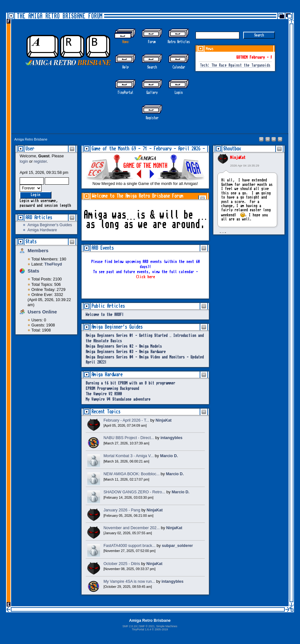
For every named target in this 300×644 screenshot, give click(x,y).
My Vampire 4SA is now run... (129, 582)
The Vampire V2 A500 (104, 394)
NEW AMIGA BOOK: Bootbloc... (132, 474)
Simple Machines (167, 626)
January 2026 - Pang (122, 510)
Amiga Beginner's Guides (50, 225)
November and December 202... (132, 528)
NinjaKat (238, 158)
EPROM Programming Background (112, 389)
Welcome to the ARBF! (105, 315)
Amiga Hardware (42, 230)
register (40, 161)
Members (38, 250)
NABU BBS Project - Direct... (129, 438)
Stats (31, 242)
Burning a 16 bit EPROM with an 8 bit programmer (130, 383)
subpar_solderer (177, 546)
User (30, 149)
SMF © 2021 (147, 626)
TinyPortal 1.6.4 (141, 629)
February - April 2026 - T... (126, 420)
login (24, 161)
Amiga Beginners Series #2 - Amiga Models (124, 347)
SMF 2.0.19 (130, 626)
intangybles (171, 438)
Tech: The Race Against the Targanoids (235, 66)
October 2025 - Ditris (122, 564)
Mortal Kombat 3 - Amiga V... (129, 456)
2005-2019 (161, 629)
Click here (145, 277)
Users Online (42, 312)
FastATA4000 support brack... (130, 546)
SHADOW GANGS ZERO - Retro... (134, 492)
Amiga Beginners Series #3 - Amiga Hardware (126, 352)
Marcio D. (169, 456)
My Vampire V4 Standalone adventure (118, 400)
